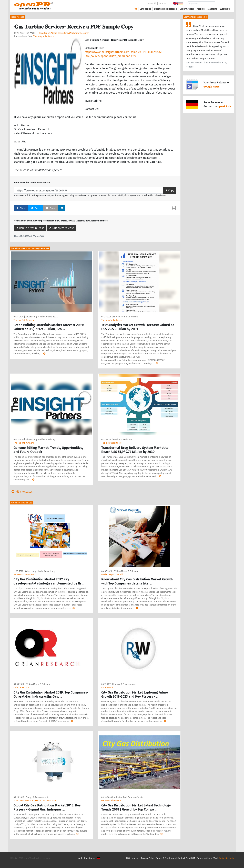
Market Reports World (112, 574)
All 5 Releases (21, 492)
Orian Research (21, 687)
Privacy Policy (148, 858)
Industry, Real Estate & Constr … (129, 797)
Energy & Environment (124, 684)
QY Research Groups (111, 800)
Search (222, 4)
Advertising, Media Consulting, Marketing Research (64, 33)
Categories (145, 9)
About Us (225, 9)
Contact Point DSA (186, 858)
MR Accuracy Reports (24, 574)
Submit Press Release (165, 9)
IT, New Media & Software (126, 317)
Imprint (163, 3)
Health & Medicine (122, 439)
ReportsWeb (107, 687)
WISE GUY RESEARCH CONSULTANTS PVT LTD (35, 800)
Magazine (212, 9)
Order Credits (187, 9)
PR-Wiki (152, 3)
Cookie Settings (226, 858)
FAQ (128, 858)
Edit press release (62, 228)
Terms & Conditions (166, 858)
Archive (201, 9)
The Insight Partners (43, 36)
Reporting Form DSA (207, 858)
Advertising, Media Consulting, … (42, 317)
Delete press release (30, 228)
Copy (170, 190)
